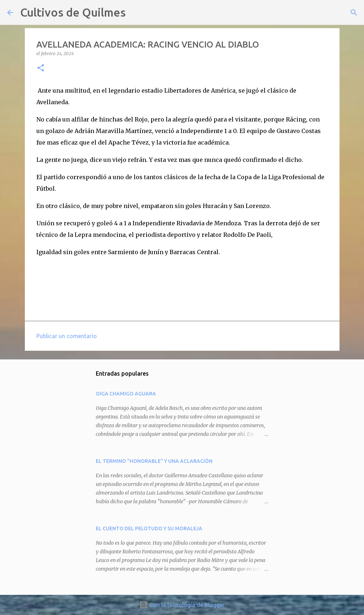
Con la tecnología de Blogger (182, 605)
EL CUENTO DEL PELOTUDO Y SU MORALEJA (149, 528)
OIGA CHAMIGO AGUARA (126, 394)
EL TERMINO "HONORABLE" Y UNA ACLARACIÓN (154, 461)
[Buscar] (136, 13)
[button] (41, 68)
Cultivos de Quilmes (73, 12)
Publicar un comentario (67, 336)
